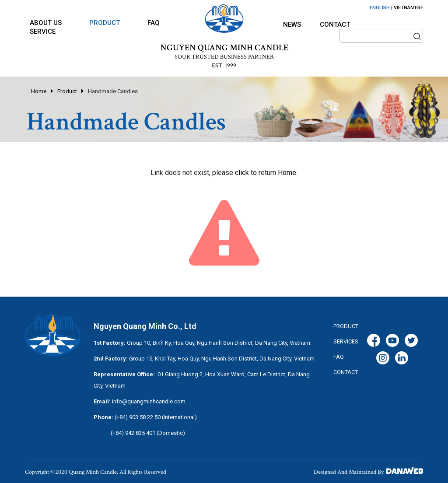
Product (67, 91)
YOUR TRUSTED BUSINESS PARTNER (224, 57)
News (292, 24)
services (346, 341)
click (242, 173)
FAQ (339, 357)
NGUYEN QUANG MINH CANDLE (224, 48)
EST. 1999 (224, 66)
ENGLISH (380, 8)
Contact (335, 24)
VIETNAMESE (408, 8)
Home (39, 91)
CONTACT (346, 372)
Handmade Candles (113, 91)
